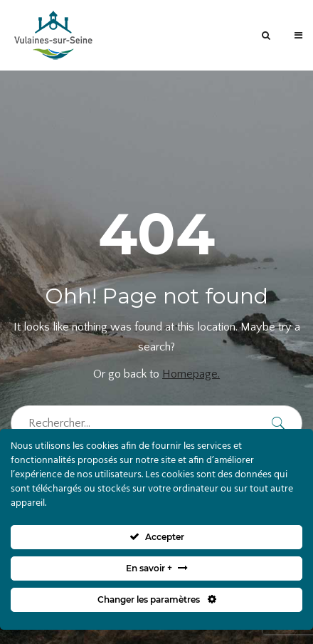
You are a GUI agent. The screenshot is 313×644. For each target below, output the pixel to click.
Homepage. (191, 374)
